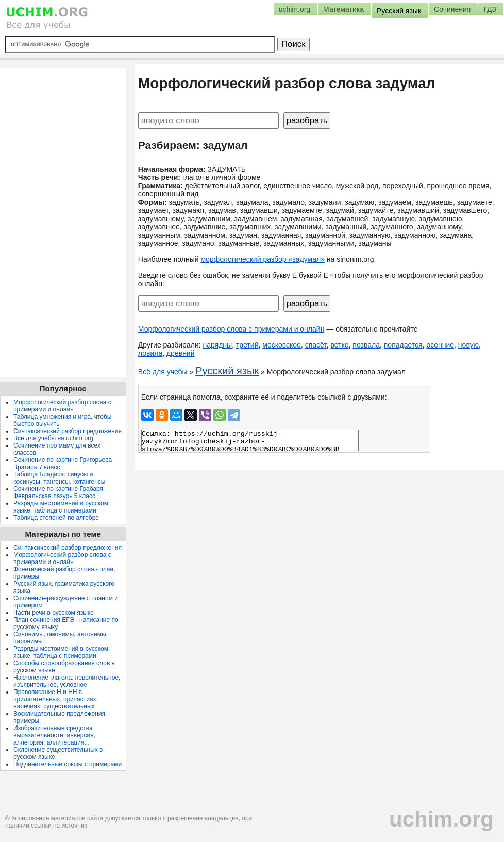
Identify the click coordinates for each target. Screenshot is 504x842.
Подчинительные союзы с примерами (68, 764)
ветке (339, 345)
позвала (366, 345)
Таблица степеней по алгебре (56, 518)
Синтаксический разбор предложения (68, 431)
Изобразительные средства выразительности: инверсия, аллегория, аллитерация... (54, 735)
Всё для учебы (163, 372)
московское (282, 345)
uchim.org (441, 819)
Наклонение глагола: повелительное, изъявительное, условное (67, 681)
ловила (150, 353)
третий (247, 345)
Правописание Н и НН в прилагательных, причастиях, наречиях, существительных (56, 699)
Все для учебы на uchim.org (53, 438)
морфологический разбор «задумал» (263, 259)
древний (181, 353)
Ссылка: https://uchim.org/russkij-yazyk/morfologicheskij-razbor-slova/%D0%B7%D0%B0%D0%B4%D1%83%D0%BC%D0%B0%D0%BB (250, 440)
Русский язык (227, 371)
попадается (403, 345)
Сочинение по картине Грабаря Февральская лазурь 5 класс (58, 492)
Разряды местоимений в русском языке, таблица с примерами (61, 507)
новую (468, 345)
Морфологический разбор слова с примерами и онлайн (231, 329)
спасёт (316, 345)
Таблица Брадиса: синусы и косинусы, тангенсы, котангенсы (59, 478)
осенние (440, 345)
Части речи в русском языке (54, 613)
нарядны (217, 345)
